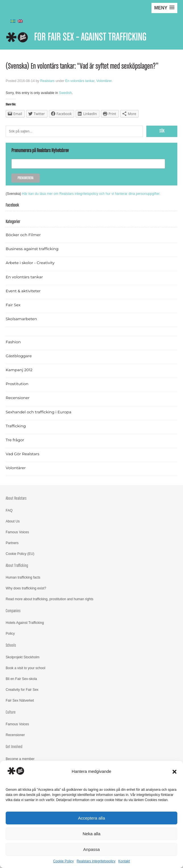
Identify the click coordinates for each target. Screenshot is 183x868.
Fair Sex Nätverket (20, 700)
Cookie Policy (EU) (20, 554)
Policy (10, 634)
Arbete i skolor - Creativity (30, 263)
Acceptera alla (91, 818)
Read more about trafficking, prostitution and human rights (50, 599)
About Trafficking (17, 566)
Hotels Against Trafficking (25, 623)
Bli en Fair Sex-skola (21, 679)
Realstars (47, 81)
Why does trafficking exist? (26, 588)
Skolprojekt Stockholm (23, 657)
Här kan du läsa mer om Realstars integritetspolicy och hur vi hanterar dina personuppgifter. (91, 194)
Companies (13, 611)
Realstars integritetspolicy (96, 861)
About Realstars (16, 498)
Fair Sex (13, 305)
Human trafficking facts (23, 577)
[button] (174, 772)
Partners (12, 543)
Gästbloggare (19, 356)
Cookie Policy (64, 861)
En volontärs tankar (80, 81)
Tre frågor (15, 440)
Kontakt (124, 861)
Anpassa (91, 849)
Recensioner (18, 398)
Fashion (13, 342)
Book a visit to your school (25, 668)
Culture (11, 712)
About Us (13, 521)
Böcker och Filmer (23, 235)
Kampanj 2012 (19, 370)
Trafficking (16, 426)
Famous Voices (17, 532)
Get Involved (14, 747)
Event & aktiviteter (23, 291)
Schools (11, 645)
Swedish (65, 93)
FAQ (9, 510)
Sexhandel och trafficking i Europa (39, 412)
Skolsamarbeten (21, 319)
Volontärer (104, 81)
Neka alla (92, 834)
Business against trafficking (32, 249)
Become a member (20, 759)
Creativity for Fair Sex (22, 690)
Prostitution (17, 384)
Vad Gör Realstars (22, 454)
